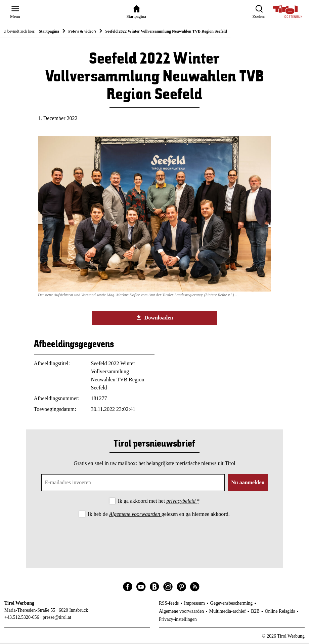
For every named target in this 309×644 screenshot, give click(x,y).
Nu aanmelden (248, 484)
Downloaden (154, 319)
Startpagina (49, 31)
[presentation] (154, 538)
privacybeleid (182, 502)
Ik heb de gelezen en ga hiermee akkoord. (159, 515)
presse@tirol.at (57, 619)
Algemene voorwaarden (135, 515)
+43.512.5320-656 (22, 619)
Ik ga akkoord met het (159, 502)
